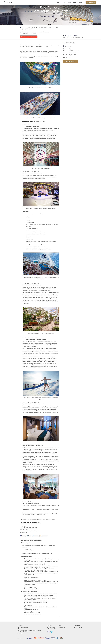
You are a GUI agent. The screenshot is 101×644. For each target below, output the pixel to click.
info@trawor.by (62, 627)
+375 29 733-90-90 (51, 627)
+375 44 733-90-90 (51, 629)
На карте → (20, 633)
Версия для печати (69, 43)
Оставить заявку (91, 2)
